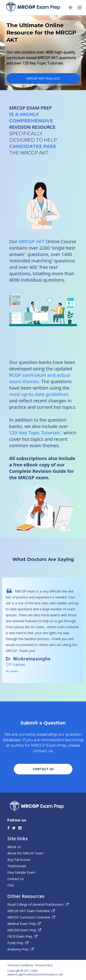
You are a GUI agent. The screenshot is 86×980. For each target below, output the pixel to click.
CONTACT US (43, 769)
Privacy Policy (44, 965)
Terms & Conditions (20, 965)
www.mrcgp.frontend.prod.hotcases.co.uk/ (35, 974)
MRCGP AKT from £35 (43, 78)
